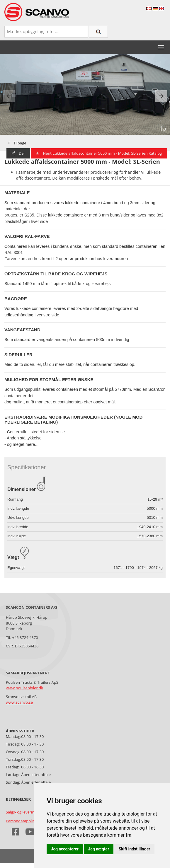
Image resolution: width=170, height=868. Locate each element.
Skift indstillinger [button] (135, 849)
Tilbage (17, 143)
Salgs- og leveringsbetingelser (32, 812)
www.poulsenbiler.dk (24, 688)
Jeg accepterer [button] (65, 849)
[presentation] (9, 96)
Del (18, 153)
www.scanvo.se (19, 702)
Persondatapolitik (21, 821)
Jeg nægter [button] (98, 849)
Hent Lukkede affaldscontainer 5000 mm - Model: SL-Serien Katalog (99, 153)
